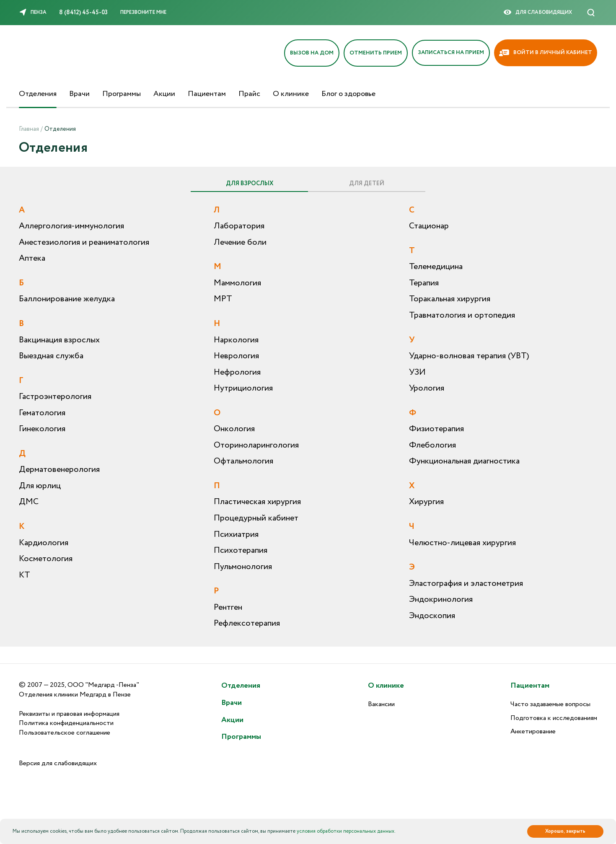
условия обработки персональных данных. (346, 831)
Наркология (236, 340)
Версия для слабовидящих (58, 763)
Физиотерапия (436, 429)
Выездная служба (51, 356)
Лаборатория (239, 226)
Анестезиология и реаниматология (84, 242)
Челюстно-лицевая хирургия (462, 543)
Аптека (32, 258)
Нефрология (237, 372)
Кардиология (44, 543)
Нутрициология (243, 388)
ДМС (29, 502)
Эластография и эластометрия (466, 584)
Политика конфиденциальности (66, 723)
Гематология (42, 413)
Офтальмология (243, 461)
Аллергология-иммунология (71, 226)
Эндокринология (441, 599)
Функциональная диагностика (464, 461)
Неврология (236, 356)
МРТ (223, 299)
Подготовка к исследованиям (554, 718)
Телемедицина (436, 267)
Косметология (46, 559)
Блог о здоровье (348, 94)
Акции (164, 94)
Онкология (234, 429)
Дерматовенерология (59, 470)
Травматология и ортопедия (462, 315)
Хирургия (426, 502)
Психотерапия (241, 550)
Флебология (432, 445)
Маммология (237, 283)
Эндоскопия (432, 616)
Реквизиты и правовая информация (69, 714)
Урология (427, 388)
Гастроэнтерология (55, 397)
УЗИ (417, 372)
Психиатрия (236, 535)
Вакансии (381, 704)
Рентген (228, 607)
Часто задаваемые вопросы (550, 704)
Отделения (38, 94)
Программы (122, 94)
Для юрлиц (40, 486)
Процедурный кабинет (256, 518)
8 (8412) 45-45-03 (83, 13)
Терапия (424, 283)
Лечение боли (240, 242)
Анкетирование (533, 731)
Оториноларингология (256, 445)
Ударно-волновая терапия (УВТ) (469, 356)
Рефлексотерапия (247, 623)
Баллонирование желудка (67, 299)
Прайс (249, 94)
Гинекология (42, 429)
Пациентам (207, 94)
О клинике (291, 94)
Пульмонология (243, 567)
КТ (25, 575)
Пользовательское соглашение (65, 733)
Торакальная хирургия (450, 299)
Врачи (79, 94)
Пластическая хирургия (257, 502)
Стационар (429, 226)
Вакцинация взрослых (59, 340)
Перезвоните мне (143, 12)
